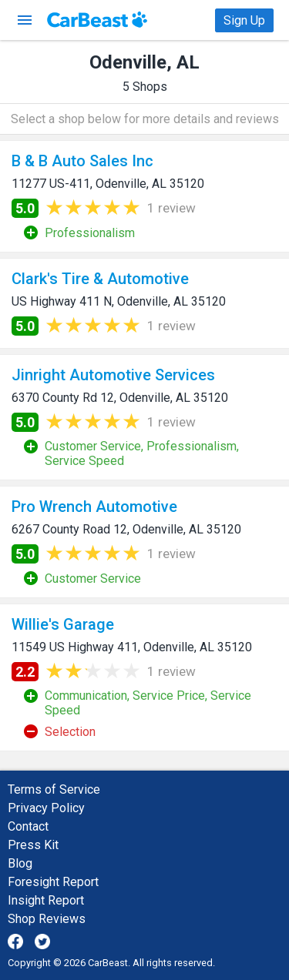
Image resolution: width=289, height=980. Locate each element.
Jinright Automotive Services (113, 375)
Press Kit (33, 845)
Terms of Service (54, 789)
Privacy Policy (46, 808)
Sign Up (244, 20)
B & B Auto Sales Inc (82, 161)
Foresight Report (53, 882)
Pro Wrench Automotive (94, 507)
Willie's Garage (63, 624)
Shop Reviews (47, 919)
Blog (20, 863)
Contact (28, 826)
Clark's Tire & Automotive (100, 279)
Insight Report (46, 900)
